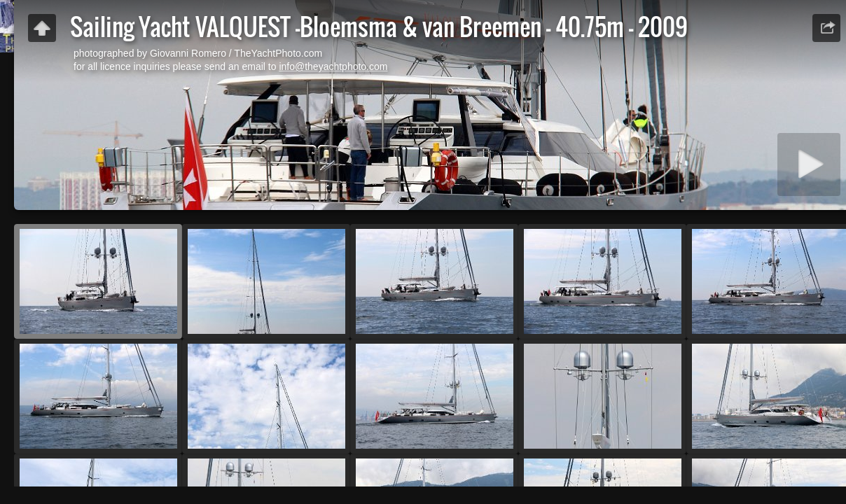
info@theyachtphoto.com (333, 66)
